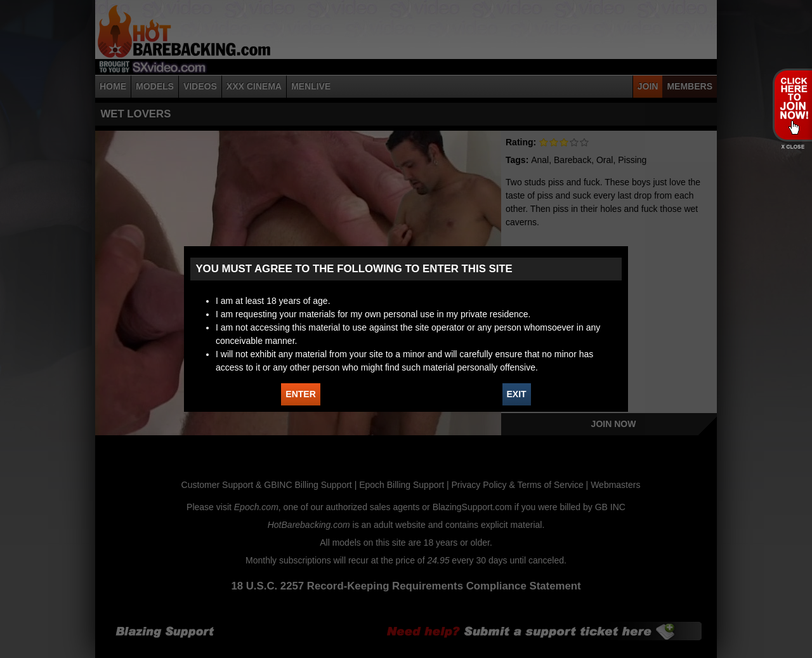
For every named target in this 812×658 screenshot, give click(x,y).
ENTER (300, 394)
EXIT (517, 394)
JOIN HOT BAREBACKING (792, 105)
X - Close (792, 147)
